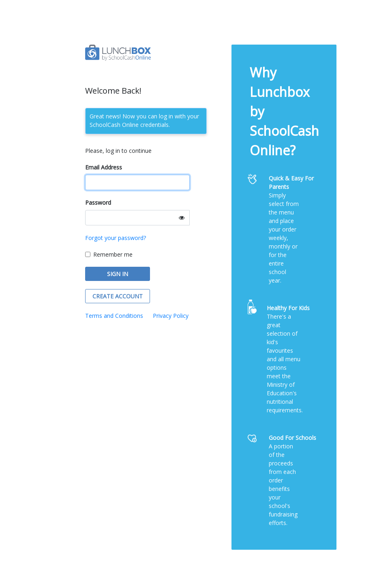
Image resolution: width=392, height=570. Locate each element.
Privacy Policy (171, 316)
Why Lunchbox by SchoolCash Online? (284, 111)
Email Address (104, 167)
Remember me (113, 254)
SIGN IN (118, 274)
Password (98, 202)
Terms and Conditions (114, 316)
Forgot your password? (116, 238)
